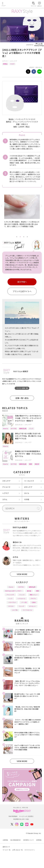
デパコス (11, 606)
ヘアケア (6, 493)
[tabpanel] (22, 215)
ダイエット (32, 606)
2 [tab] (20, 237)
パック (31, 428)
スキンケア (13, 61)
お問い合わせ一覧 (17, 850)
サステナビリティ (30, 850)
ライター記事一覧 (22, 388)
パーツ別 (24, 602)
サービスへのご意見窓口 (26, 816)
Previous (2, 206)
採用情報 (39, 840)
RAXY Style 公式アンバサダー (14, 591)
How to (6, 428)
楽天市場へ (22, 282)
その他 (27, 499)
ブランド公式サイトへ (22, 291)
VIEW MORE (22, 574)
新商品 (5, 64)
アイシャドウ (10, 595)
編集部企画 (23, 428)
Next (42, 206)
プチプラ (33, 599)
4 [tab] (27, 237)
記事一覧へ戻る (22, 398)
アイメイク (6, 487)
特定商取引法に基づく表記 (21, 819)
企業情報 (5, 840)
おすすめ (14, 428)
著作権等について (29, 840)
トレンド (22, 595)
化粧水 (34, 602)
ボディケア (28, 487)
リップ (10, 599)
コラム (5, 499)
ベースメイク (29, 481)
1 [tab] (17, 237)
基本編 (29, 591)
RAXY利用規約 (13, 816)
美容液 (37, 464)
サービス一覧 (7, 850)
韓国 (31, 464)
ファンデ (21, 606)
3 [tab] (24, 237)
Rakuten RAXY (12, 4)
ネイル (27, 493)
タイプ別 (15, 610)
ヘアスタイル (21, 599)
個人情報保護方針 (16, 840)
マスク (12, 64)
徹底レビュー (34, 595)
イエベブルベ (12, 602)
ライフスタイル (27, 610)
